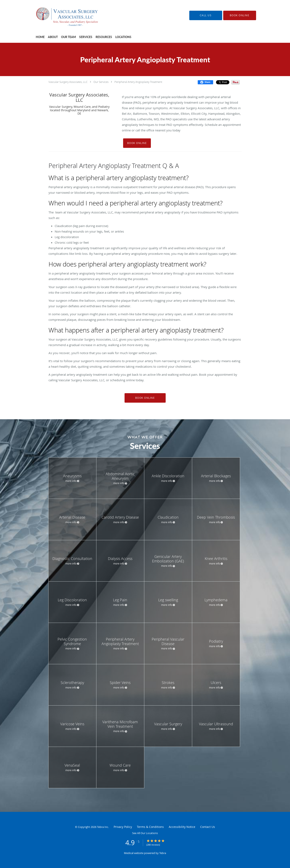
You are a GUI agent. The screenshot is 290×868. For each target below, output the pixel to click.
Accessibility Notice (182, 827)
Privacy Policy (123, 827)
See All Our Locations (145, 833)
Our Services (101, 82)
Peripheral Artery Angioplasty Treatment (138, 82)
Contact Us (208, 827)
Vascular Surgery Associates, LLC (68, 82)
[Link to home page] (63, 15)
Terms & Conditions (150, 827)
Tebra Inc (103, 827)
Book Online (137, 143)
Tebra (163, 853)
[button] (240, 15)
